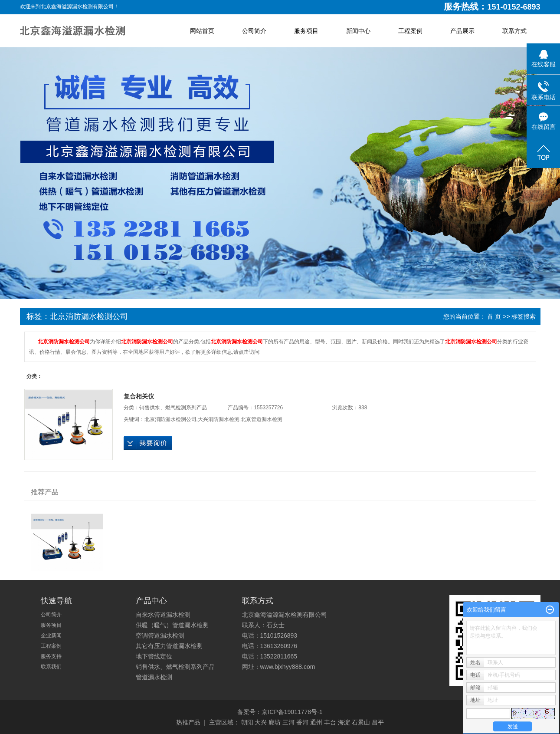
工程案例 (410, 31)
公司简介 (254, 31)
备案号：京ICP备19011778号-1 (280, 712)
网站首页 (202, 31)
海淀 (344, 722)
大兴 (261, 722)
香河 (302, 722)
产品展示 (462, 31)
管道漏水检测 (154, 677)
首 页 (494, 316)
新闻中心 (358, 31)
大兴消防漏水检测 (219, 419)
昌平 (378, 722)
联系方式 (514, 31)
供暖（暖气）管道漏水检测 (172, 625)
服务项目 (306, 31)
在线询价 (148, 443)
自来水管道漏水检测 (163, 615)
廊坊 (275, 722)
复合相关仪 (139, 396)
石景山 (361, 722)
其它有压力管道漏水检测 (169, 646)
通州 (316, 722)
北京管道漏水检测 (262, 419)
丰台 (330, 722)
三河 (288, 722)
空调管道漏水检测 (160, 635)
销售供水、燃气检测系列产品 (173, 408)
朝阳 (247, 722)
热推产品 (188, 722)
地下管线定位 (154, 656)
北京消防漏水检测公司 (170, 419)
